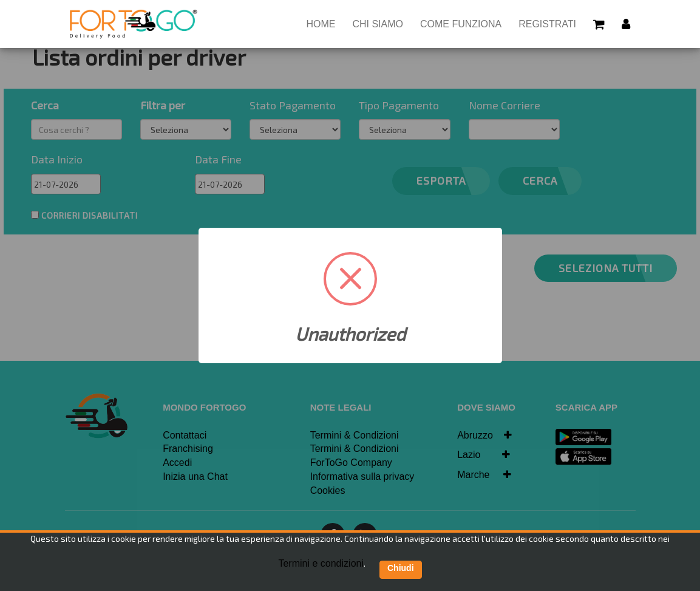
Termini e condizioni (321, 563)
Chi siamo (378, 24)
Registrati (547, 24)
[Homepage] (134, 24)
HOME (325, 23)
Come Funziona (461, 24)
